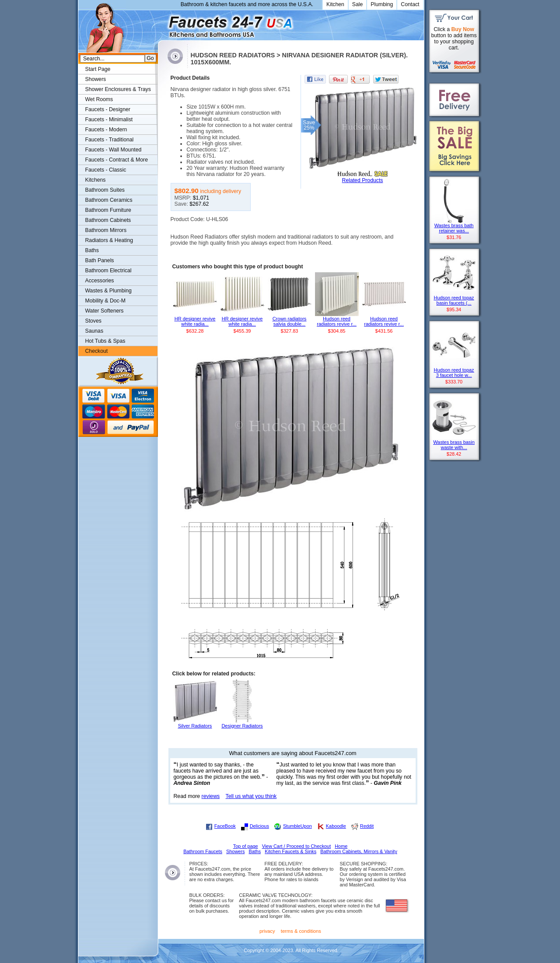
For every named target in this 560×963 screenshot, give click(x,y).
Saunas (94, 331)
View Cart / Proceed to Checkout (297, 846)
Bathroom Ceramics (109, 200)
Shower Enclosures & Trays (118, 89)
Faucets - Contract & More (117, 160)
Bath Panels (100, 260)
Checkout (97, 351)
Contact (410, 4)
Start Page (98, 69)
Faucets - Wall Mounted (114, 150)
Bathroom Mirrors (106, 230)
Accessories (100, 281)
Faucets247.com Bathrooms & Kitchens (162, 23)
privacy (267, 931)
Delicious (259, 826)
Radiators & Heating (109, 240)
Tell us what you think (251, 796)
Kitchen (335, 4)
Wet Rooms (99, 99)
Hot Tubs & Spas (105, 341)
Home (341, 846)
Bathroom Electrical (108, 271)
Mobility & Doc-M (105, 301)
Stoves (93, 321)
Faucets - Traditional (110, 140)
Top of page (246, 846)
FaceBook (225, 826)
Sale (358, 4)
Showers (96, 79)
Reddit (367, 826)
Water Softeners (105, 311)
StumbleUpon (297, 826)
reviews (211, 796)
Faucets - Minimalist (109, 119)
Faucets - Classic (106, 170)
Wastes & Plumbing (108, 291)
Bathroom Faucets (203, 851)
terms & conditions (301, 931)
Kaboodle (336, 826)
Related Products (363, 180)
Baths (92, 250)
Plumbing (382, 4)
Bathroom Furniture (108, 210)
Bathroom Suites (105, 190)
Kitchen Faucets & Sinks (290, 851)
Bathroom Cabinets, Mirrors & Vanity (359, 851)
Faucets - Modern (106, 130)
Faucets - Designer (108, 109)
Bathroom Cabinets (108, 220)
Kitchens (96, 180)
